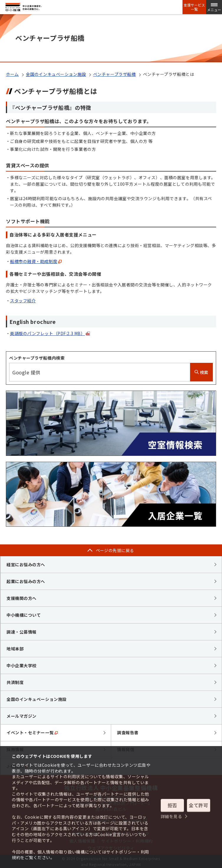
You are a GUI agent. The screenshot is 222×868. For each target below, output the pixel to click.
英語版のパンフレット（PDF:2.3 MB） (50, 333)
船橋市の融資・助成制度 (36, 261)
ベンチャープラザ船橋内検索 (37, 358)
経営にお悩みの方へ (26, 564)
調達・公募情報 (22, 632)
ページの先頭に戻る (115, 550)
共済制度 (15, 682)
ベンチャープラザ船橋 (115, 74)
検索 (202, 372)
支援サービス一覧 (194, 7)
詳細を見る (171, 816)
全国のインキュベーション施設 (56, 74)
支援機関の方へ (22, 598)
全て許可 (198, 805)
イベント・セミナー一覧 (32, 732)
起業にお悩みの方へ (26, 581)
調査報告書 (128, 732)
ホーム (12, 74)
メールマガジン (22, 716)
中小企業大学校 (22, 665)
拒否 (172, 805)
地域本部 (15, 649)
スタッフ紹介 (23, 301)
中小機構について (24, 615)
